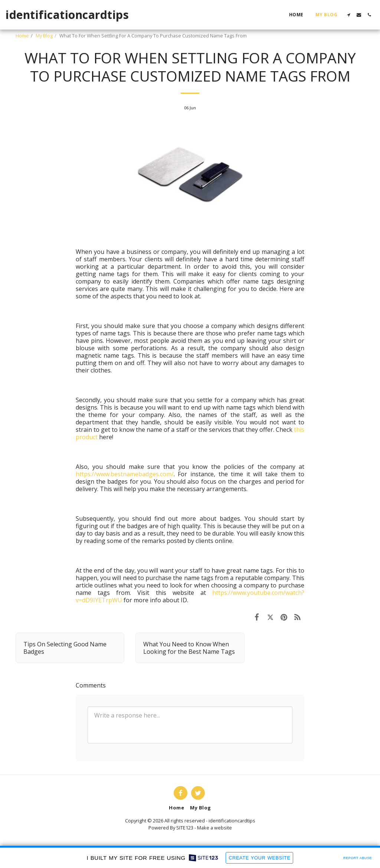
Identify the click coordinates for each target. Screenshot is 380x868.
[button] (348, 15)
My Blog (44, 36)
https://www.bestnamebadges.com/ (125, 474)
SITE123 (185, 828)
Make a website (214, 828)
